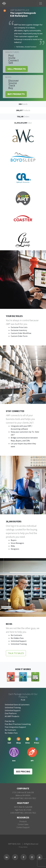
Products (23, 821)
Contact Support (23, 827)
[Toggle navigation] (41, 3)
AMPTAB (11, 844)
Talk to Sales (16, 653)
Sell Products (17, 69)
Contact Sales (23, 824)
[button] (3, 188)
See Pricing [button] (23, 771)
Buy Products (16, 94)
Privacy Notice (23, 847)
